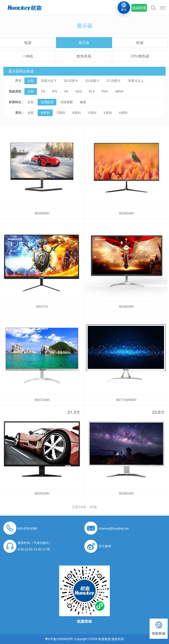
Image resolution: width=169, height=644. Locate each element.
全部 (31, 81)
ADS (79, 91)
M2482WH (127, 307)
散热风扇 (84, 56)
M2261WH (42, 494)
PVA (105, 91)
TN (43, 91)
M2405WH (42, 213)
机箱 (140, 43)
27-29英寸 (114, 81)
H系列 (123, 113)
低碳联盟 (139, 8)
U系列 (92, 113)
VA (66, 91)
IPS (55, 91)
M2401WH (127, 213)
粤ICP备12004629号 (59, 639)
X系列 (108, 113)
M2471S (42, 307)
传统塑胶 (67, 102)
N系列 (77, 113)
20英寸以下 (49, 81)
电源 (28, 43)
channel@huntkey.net (114, 529)
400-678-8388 (27, 529)
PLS (92, 91)
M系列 (45, 113)
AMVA (119, 91)
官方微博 (105, 546)
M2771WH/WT (127, 400)
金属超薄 (47, 102)
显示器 (84, 43)
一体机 (28, 56)
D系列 (61, 113)
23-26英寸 (92, 81)
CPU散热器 (140, 56)
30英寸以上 (136, 81)
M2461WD (127, 494)
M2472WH (42, 400)
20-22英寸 (71, 81)
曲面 (83, 102)
